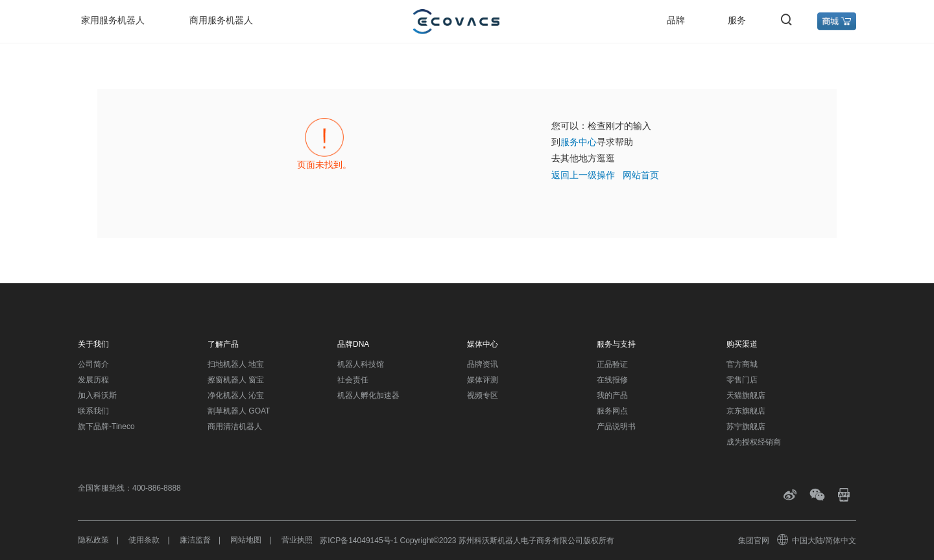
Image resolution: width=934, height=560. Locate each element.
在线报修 (612, 380)
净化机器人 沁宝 (236, 395)
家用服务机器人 (113, 20)
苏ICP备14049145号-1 (359, 541)
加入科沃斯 (97, 395)
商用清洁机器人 (235, 426)
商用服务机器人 (221, 20)
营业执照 (297, 540)
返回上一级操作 (583, 175)
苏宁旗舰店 (746, 426)
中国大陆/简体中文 (817, 541)
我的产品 (612, 395)
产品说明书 (616, 426)
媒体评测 (483, 380)
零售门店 (742, 380)
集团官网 (754, 541)
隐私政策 (93, 540)
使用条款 (144, 540)
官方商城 (742, 364)
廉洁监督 (195, 540)
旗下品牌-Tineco (106, 426)
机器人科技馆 (361, 364)
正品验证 (612, 364)
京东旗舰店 (746, 411)
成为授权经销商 (754, 442)
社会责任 (353, 380)
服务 (737, 20)
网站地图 (246, 540)
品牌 (676, 20)
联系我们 (93, 411)
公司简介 (93, 364)
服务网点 (612, 411)
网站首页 (641, 175)
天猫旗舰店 (746, 395)
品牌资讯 (483, 364)
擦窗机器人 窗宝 (236, 380)
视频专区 (483, 395)
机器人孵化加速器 (368, 395)
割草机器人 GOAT (239, 411)
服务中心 (579, 142)
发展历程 (93, 380)
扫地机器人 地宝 (236, 364)
